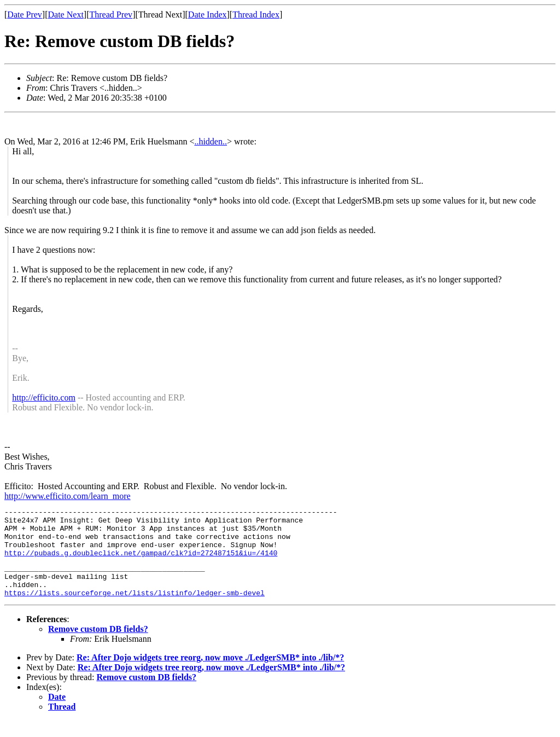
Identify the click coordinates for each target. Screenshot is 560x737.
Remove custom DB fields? (98, 645)
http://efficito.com (44, 397)
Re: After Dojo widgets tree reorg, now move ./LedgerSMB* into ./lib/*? (210, 674)
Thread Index (256, 14)
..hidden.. (211, 141)
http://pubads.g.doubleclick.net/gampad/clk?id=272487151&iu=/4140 (141, 562)
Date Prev (25, 14)
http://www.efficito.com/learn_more (68, 496)
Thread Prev (111, 14)
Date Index (208, 14)
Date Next (66, 14)
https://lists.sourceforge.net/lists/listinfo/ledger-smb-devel (135, 609)
